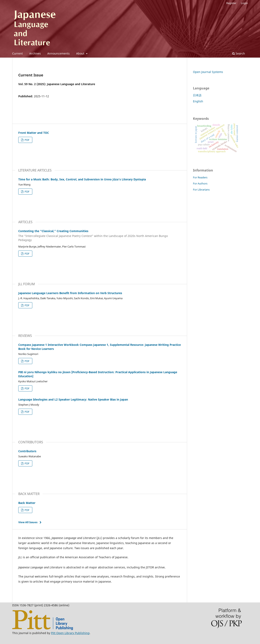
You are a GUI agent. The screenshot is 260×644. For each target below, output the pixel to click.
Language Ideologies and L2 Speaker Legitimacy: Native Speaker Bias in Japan (73, 399)
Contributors (27, 451)
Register (231, 3)
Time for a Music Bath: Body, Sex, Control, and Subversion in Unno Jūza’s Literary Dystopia (82, 179)
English (198, 101)
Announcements (58, 53)
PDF (27, 140)
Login (244, 3)
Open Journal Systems (208, 72)
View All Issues (28, 522)
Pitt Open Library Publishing (70, 633)
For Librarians (201, 190)
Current (17, 53)
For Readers (200, 177)
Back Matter (27, 503)
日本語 (197, 95)
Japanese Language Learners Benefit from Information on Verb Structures (70, 293)
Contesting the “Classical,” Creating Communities (100, 236)
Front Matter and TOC (34, 133)
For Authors (200, 183)
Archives (35, 53)
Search (239, 53)
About (81, 53)
